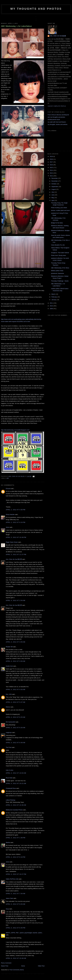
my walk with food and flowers (57, 122)
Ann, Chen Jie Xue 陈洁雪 (17, 476)
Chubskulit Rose (11, 788)
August (54, 189)
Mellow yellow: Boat (57, 271)
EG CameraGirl (11, 722)
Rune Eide (9, 778)
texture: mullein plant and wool (60, 210)
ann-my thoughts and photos (56, 117)
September (55, 187)
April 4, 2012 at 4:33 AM (16, 689)
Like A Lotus (10, 770)
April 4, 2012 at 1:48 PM (16, 838)
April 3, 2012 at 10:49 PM (16, 537)
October (54, 184)
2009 (52, 309)
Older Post (41, 966)
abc (8, 478)
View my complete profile (57, 106)
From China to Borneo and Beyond (58, 115)
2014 (52, 170)
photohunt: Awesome (57, 273)
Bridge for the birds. (57, 223)
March (54, 294)
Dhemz (8, 707)
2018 (52, 159)
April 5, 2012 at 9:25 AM (16, 904)
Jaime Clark (9, 898)
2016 (52, 165)
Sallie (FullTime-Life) (12, 879)
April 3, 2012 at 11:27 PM (16, 554)
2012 (52, 176)
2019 (52, 156)
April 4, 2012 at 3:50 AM (16, 661)
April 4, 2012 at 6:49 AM (16, 743)
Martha (8, 842)
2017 (52, 162)
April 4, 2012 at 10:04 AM (16, 773)
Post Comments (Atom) (17, 970)
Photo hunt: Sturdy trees (58, 255)
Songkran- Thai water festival (60, 253)
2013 (52, 173)
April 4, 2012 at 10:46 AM (16, 805)
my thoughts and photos (36, 9)
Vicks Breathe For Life (58, 245)
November (55, 181)
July (53, 192)
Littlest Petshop (11, 800)
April (53, 200)
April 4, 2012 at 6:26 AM (16, 728)
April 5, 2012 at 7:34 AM (16, 894)
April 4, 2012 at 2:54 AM (16, 600)
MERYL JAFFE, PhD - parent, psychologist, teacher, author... (24, 933)
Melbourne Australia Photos (14, 810)
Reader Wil (9, 647)
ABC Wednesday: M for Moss (60, 268)
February (54, 297)
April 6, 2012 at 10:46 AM (16, 958)
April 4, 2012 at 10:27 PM (16, 874)
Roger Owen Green (12, 542)
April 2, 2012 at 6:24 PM (16, 522)
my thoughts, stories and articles (57, 124)
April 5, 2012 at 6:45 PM (16, 928)
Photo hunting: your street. (59, 208)
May (53, 198)
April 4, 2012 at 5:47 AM (16, 702)
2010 (52, 306)
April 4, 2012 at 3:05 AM (16, 642)
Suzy (7, 909)
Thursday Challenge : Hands (60, 281)
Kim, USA (9, 694)
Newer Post (5, 966)
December (55, 178)
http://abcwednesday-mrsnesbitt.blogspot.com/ (15, 430)
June (53, 195)
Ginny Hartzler (10, 514)
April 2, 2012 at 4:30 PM (16, 510)
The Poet (9, 747)
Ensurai (8, 489)
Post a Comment (6, 963)
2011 (52, 303)
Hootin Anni (9, 666)
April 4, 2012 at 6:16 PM (16, 857)
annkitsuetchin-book (54, 120)
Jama (8, 527)
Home (23, 966)
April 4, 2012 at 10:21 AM (16, 783)
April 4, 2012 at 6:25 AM (16, 717)
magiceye (9, 732)
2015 (52, 168)
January (54, 300)
